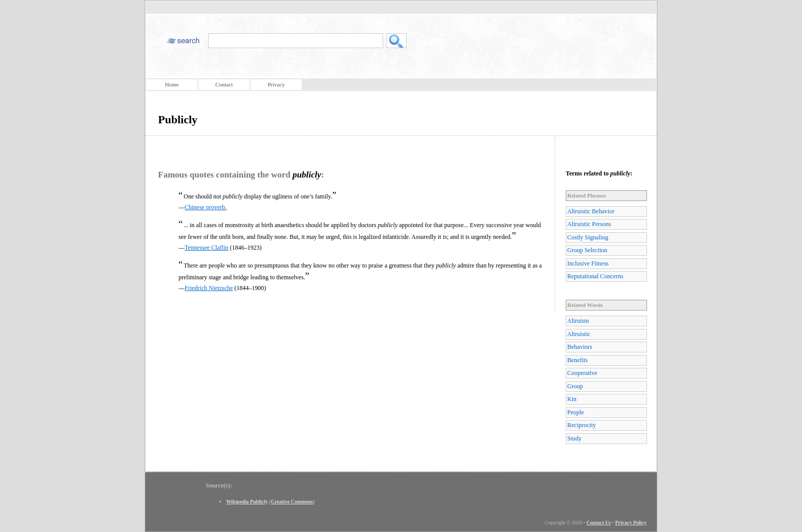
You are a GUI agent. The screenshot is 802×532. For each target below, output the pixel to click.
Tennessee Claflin (206, 248)
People (576, 412)
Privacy (276, 84)
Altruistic (579, 334)
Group (575, 386)
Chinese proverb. (206, 207)
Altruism (578, 321)
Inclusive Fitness (588, 263)
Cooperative (582, 373)
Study (574, 438)
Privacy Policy (631, 523)
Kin (572, 399)
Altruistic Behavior (591, 211)
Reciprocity (582, 425)
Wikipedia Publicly (247, 502)
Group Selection (587, 250)
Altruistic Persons (589, 224)
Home (172, 84)
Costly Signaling (588, 237)
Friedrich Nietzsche (209, 288)
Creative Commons (292, 502)
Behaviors (580, 347)
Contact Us (599, 523)
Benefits (577, 360)
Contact (224, 84)
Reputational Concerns (595, 276)
